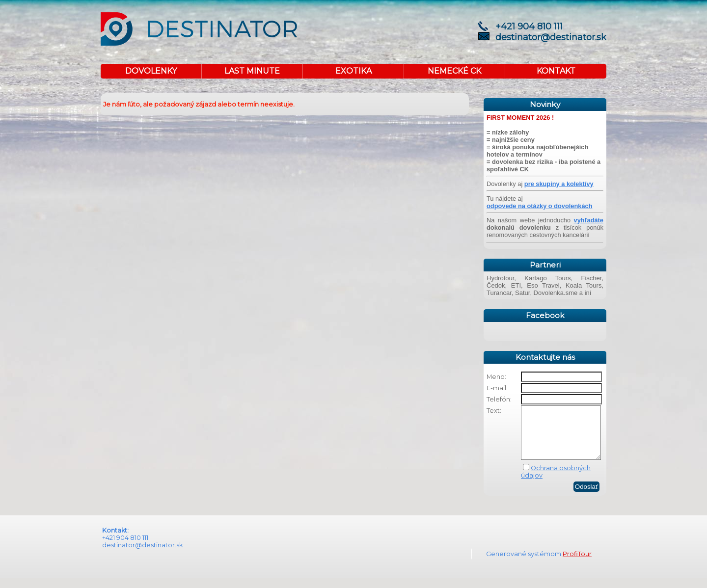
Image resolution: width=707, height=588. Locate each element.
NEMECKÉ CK (454, 71)
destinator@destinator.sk (551, 37)
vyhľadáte (589, 220)
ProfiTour (577, 564)
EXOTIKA (353, 71)
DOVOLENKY (151, 71)
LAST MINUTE (252, 71)
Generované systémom (524, 564)
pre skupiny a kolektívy (559, 184)
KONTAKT (556, 71)
